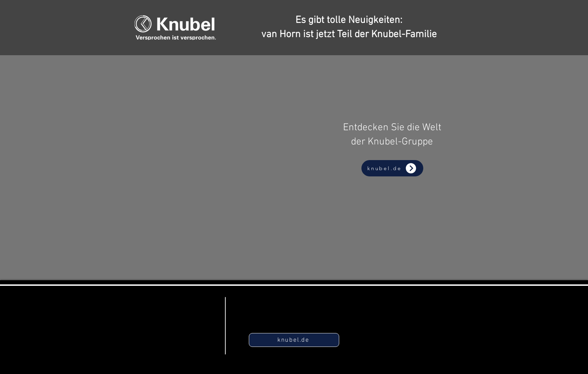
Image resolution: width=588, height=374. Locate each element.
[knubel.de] (392, 168)
